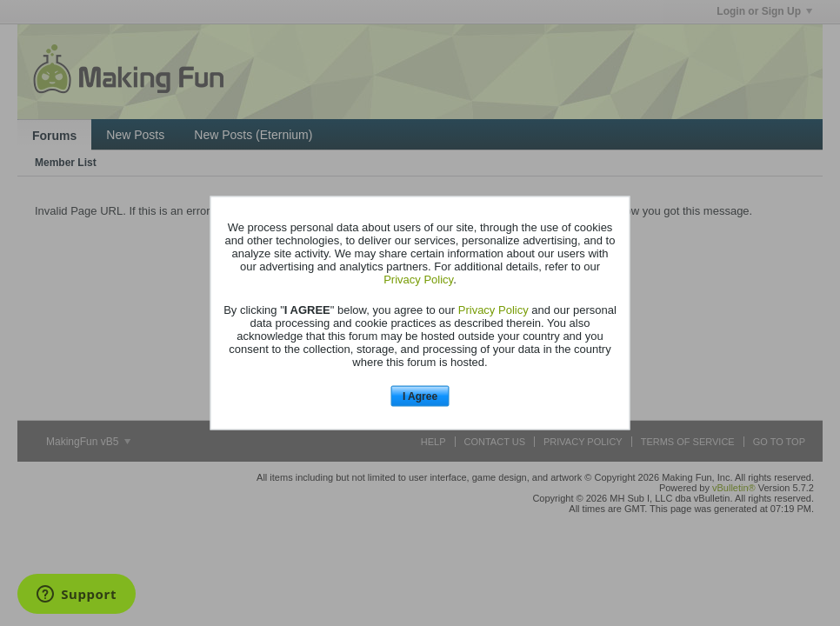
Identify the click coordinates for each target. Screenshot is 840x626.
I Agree (420, 396)
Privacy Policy (418, 279)
